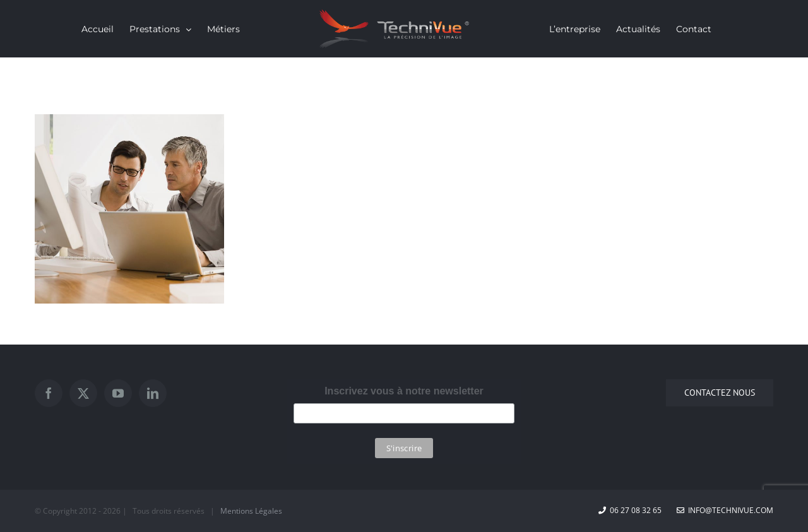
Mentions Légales (251, 511)
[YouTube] (118, 393)
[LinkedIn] (153, 393)
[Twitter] (83, 393)
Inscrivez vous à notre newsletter (404, 391)
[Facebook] (49, 393)
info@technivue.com (725, 510)
